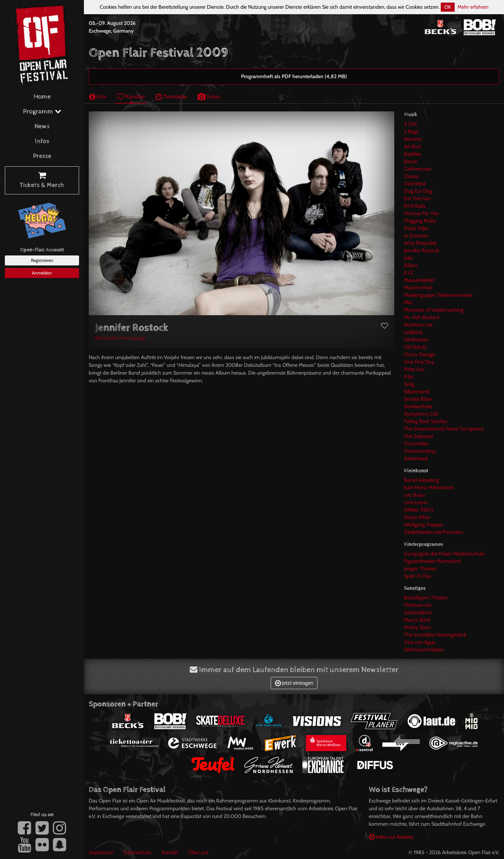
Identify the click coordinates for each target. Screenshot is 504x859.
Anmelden (42, 273)
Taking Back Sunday (426, 421)
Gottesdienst (418, 612)
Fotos (209, 96)
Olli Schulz (416, 347)
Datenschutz (137, 852)
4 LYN (410, 124)
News (42, 126)
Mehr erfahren (473, 7)
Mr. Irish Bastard (422, 317)
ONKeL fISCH (418, 510)
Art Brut (412, 146)
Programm (42, 112)
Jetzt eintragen (294, 683)
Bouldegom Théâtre (426, 598)
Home (42, 97)
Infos (42, 141)
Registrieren (42, 260)
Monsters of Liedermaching (434, 310)
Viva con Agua (420, 642)
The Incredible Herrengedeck (435, 635)
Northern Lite (418, 325)
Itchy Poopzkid (420, 243)
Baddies (413, 154)
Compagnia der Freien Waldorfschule (444, 554)
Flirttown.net (418, 605)
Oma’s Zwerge (419, 354)
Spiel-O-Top (418, 576)
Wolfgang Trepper (423, 525)
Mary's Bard (417, 620)
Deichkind (415, 184)
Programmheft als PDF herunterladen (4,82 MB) (294, 76)
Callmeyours (418, 169)
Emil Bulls (415, 206)
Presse (42, 156)
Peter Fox (414, 369)
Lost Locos (416, 502)
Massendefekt (419, 280)
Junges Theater (420, 569)
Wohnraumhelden (424, 650)
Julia (408, 258)
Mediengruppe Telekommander (438, 295)
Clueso (411, 176)
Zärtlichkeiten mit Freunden (433, 532)
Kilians (411, 265)
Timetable (171, 96)
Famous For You (421, 213)
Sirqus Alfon (417, 517)
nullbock (413, 332)
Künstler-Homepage (120, 338)
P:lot (409, 377)
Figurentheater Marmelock (432, 561)
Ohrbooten (416, 340)
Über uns (198, 852)
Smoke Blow (418, 399)
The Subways (419, 436)
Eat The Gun (418, 198)
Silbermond (417, 392)
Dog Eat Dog (418, 191)
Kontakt (170, 852)
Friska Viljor (416, 228)
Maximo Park (418, 288)
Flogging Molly (420, 221)
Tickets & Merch (42, 181)
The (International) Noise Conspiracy (444, 429)
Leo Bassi (414, 495)
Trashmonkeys (420, 451)
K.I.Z (408, 273)
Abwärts (413, 139)
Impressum (101, 852)
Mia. (408, 302)
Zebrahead (416, 458)
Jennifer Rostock (422, 250)
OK (448, 7)
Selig (409, 384)
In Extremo (416, 236)
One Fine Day (419, 362)
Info (98, 96)
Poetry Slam (417, 627)
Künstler (131, 96)
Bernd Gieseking (422, 480)
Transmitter (416, 444)
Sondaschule (418, 406)
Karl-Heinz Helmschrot (429, 487)
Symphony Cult (421, 414)
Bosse (411, 161)
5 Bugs (411, 132)
